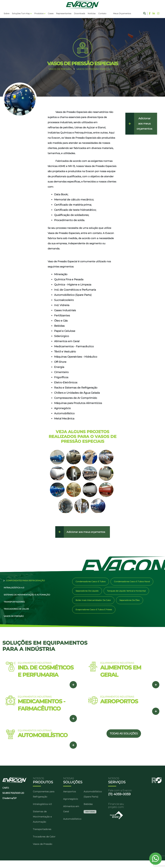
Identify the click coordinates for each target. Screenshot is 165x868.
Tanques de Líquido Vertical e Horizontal (126, 591)
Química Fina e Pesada (69, 279)
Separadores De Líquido (87, 591)
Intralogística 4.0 (13, 589)
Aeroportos (70, 799)
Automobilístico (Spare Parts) (73, 295)
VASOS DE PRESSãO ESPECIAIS (94, 69)
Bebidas (59, 326)
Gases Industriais (65, 310)
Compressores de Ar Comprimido (76, 398)
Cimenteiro (61, 372)
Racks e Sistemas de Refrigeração (76, 388)
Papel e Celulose (65, 331)
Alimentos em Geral (67, 341)
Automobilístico (64, 413)
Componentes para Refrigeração (26, 581)
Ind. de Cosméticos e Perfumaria (75, 290)
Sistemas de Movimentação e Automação (26, 598)
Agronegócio (62, 408)
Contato (102, 13)
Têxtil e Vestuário (65, 352)
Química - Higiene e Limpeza (73, 285)
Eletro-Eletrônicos (66, 382)
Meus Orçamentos (122, 13)
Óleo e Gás (61, 321)
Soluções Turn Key (21, 13)
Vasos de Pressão (12, 623)
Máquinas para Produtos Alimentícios (78, 403)
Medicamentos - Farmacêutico (74, 346)
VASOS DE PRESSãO (60, 69)
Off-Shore (60, 362)
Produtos (39, 13)
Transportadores (13, 606)
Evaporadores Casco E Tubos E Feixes (94, 609)
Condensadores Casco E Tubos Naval (132, 581)
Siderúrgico (62, 336)
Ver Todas (90, 819)
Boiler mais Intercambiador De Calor (93, 600)
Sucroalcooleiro (64, 300)
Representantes (64, 13)
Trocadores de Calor (15, 614)
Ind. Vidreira (62, 305)
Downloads (80, 13)
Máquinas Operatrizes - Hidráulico (76, 357)
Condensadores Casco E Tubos (91, 581)
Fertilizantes (62, 315)
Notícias (92, 13)
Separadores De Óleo (130, 600)
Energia (59, 367)
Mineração (61, 274)
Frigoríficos (61, 377)
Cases (51, 13)
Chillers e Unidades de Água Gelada (77, 393)
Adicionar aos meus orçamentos (86, 532)
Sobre (7, 13)
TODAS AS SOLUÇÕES (124, 741)
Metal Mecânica (64, 419)
